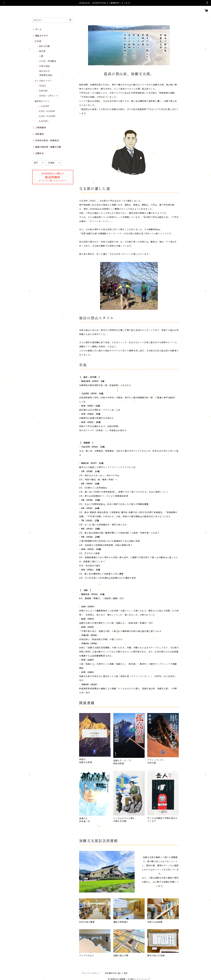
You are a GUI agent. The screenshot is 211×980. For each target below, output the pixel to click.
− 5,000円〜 (43, 121)
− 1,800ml (42, 91)
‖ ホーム (37, 29)
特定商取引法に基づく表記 (116, 973)
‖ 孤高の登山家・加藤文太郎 (47, 147)
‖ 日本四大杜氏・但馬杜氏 (46, 141)
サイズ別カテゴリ (43, 81)
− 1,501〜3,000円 (46, 111)
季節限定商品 (46, 75)
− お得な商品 (43, 66)
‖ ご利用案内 (39, 128)
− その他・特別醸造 (47, 61)
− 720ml (41, 86)
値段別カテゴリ (42, 101)
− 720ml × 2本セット (48, 96)
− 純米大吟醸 (43, 46)
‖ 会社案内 (38, 134)
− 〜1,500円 (43, 106)
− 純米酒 (41, 51)
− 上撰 (40, 56)
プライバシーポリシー (91, 973)
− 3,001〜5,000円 (46, 116)
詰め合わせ (45, 71)
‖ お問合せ (38, 153)
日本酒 (38, 41)
